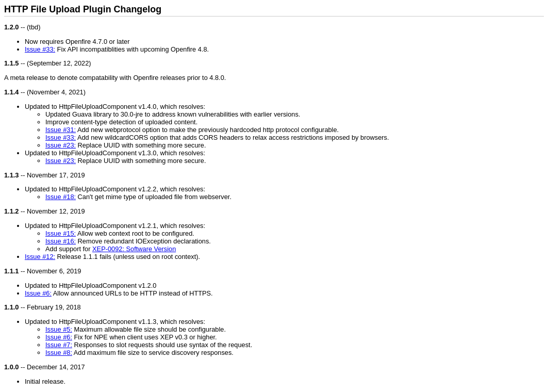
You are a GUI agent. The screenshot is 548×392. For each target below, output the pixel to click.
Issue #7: (59, 345)
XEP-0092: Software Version (134, 249)
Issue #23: (61, 145)
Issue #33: (40, 49)
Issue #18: (61, 197)
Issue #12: (40, 257)
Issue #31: (61, 130)
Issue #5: (59, 329)
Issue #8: (59, 353)
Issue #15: (61, 233)
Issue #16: (61, 241)
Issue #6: (38, 293)
